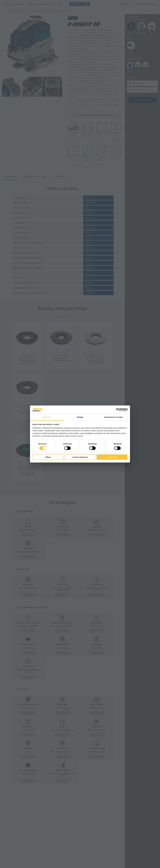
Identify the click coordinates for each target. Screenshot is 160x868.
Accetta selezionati (80, 457)
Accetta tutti (112, 457)
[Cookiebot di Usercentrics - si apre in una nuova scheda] (118, 410)
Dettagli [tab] (80, 417)
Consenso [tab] (47, 417)
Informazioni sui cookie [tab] (113, 417)
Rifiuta (48, 457)
